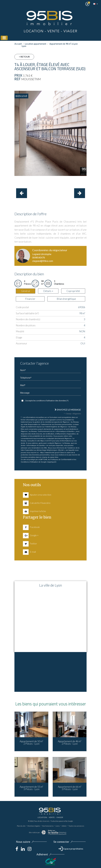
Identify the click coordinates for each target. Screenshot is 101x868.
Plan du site (21, 826)
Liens (58, 826)
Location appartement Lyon (34, 45)
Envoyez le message (68, 410)
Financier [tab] (30, 299)
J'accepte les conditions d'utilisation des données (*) (47, 401)
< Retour (24, 57)
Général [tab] (26, 291)
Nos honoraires (48, 826)
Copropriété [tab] (73, 291)
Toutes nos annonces (76, 826)
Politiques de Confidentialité (61, 460)
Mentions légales (34, 826)
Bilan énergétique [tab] (66, 299)
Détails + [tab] (48, 291)
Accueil (18, 44)
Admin (64, 826)
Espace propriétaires (71, 849)
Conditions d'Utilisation (29, 462)
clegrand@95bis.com (43, 261)
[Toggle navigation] (4, 38)
